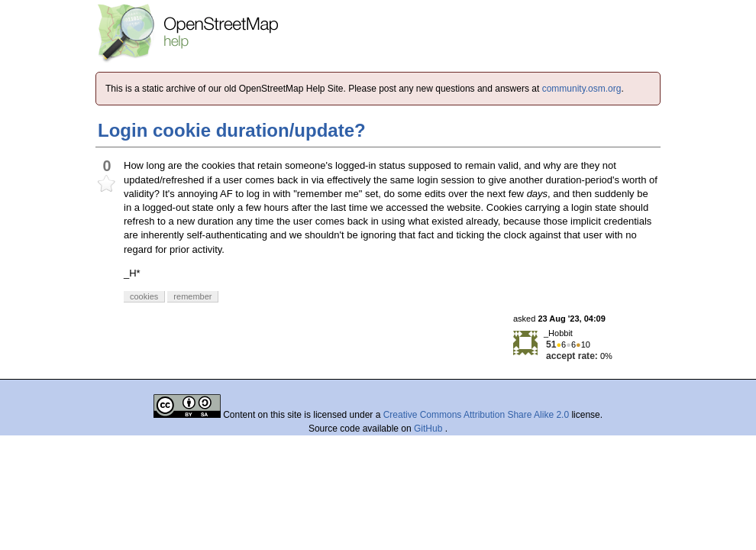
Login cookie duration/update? (232, 130)
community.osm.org (582, 89)
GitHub (430, 429)
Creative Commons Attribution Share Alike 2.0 (476, 415)
